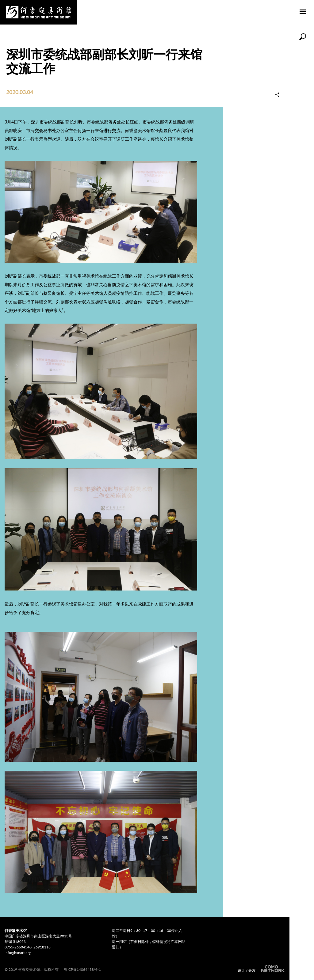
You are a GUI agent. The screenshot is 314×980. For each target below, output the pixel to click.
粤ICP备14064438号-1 (82, 969)
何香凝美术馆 (39, 12)
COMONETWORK (272, 969)
